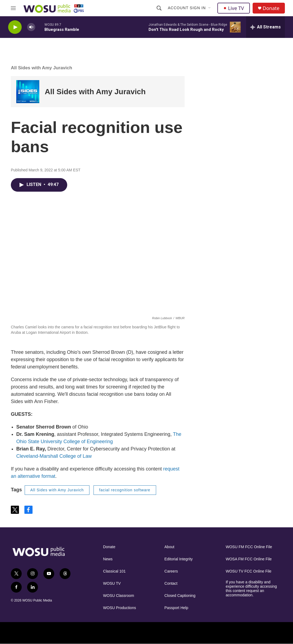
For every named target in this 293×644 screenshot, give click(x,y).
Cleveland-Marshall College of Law (54, 456)
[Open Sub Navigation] (210, 8)
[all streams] (265, 27)
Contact (171, 583)
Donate (271, 8)
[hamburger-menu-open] (13, 8)
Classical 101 (114, 571)
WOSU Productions (119, 608)
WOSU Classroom (118, 596)
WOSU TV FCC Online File (249, 571)
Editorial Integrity (179, 559)
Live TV (234, 8)
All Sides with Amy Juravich (41, 68)
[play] (15, 27)
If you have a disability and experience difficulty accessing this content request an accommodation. (251, 589)
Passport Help (176, 608)
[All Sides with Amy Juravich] (28, 92)
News (108, 559)
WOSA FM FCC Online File (249, 559)
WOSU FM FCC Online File (249, 547)
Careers (171, 571)
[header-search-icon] (159, 8)
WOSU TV (112, 583)
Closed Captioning (180, 596)
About (170, 547)
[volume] (31, 27)
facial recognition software (125, 490)
